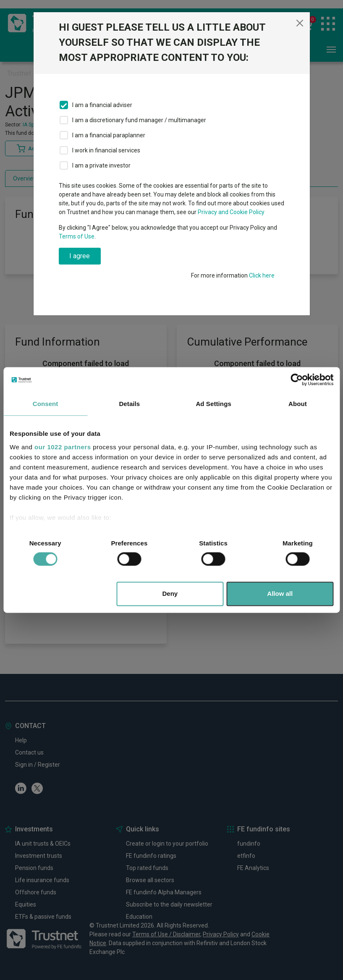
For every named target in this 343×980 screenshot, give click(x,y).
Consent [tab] (46, 404)
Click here (262, 275)
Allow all (280, 594)
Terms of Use (77, 236)
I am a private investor (101, 165)
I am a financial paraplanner (109, 135)
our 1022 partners (63, 447)
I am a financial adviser (102, 105)
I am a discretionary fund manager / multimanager (139, 120)
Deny (170, 594)
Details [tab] (129, 404)
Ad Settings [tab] (213, 404)
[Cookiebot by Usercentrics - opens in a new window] (297, 380)
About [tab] (298, 404)
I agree (80, 256)
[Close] (300, 23)
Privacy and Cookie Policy (231, 212)
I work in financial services (106, 150)
